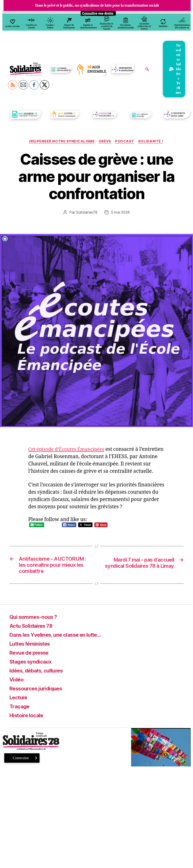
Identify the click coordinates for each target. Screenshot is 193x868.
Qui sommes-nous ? (36, 619)
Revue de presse (32, 655)
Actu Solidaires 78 (33, 628)
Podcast (126, 142)
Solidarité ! (153, 142)
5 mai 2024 (120, 213)
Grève (105, 142)
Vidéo (17, 682)
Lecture (20, 700)
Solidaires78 (86, 213)
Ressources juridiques (39, 691)
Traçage (20, 709)
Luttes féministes (33, 646)
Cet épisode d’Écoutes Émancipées (68, 450)
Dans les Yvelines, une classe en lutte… (61, 637)
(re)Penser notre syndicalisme (61, 142)
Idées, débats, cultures (39, 673)
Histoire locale (28, 718)
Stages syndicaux (33, 664)
